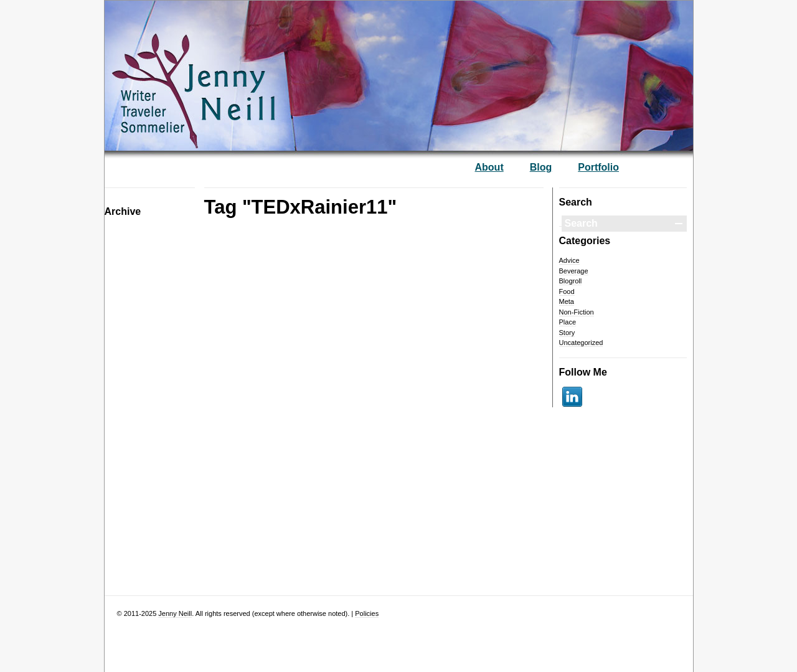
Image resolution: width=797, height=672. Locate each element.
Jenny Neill (175, 613)
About (489, 168)
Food (567, 291)
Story (567, 333)
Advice (569, 260)
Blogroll (571, 281)
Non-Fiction (577, 312)
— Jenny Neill (232, 69)
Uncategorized (581, 343)
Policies (367, 613)
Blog (541, 168)
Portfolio (598, 168)
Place (568, 322)
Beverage (574, 271)
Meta (567, 301)
